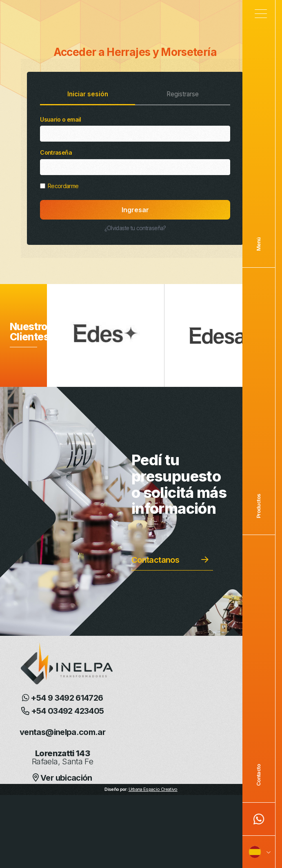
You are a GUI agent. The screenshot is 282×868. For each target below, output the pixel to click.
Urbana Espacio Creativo (153, 789)
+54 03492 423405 (63, 711)
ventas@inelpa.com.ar (62, 732)
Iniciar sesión (88, 94)
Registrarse (183, 94)
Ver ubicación (62, 778)
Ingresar (135, 210)
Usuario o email (135, 129)
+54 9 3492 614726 (63, 698)
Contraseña (135, 162)
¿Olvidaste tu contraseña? (135, 228)
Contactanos (155, 560)
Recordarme (59, 186)
